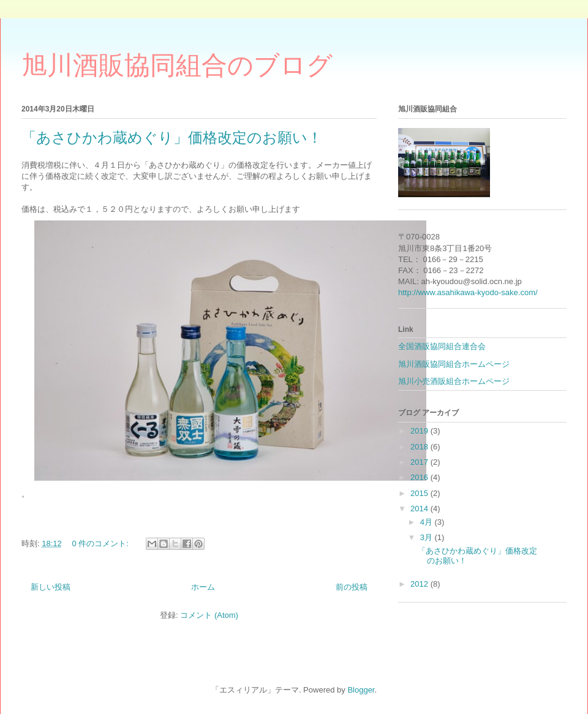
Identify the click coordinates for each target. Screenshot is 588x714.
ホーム (203, 587)
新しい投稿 (51, 587)
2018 (420, 447)
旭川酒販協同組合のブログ (177, 65)
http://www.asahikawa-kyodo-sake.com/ (468, 292)
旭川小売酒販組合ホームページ (454, 381)
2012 (420, 584)
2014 (420, 509)
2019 (420, 431)
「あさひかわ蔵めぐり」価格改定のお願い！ (172, 137)
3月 (428, 537)
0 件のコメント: (101, 543)
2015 (420, 493)
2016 (420, 477)
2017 (420, 462)
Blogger (361, 690)
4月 (428, 522)
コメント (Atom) (209, 615)
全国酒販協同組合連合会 (442, 346)
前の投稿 (352, 587)
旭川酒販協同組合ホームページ (454, 364)
